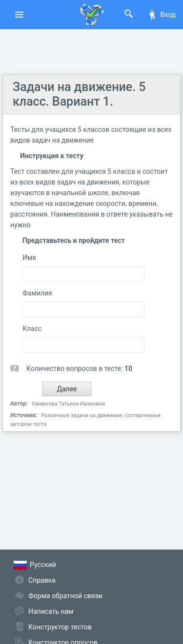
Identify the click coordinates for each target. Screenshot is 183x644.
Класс (32, 329)
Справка (42, 580)
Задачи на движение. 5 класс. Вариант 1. (79, 94)
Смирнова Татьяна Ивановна (68, 404)
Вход (162, 15)
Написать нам (51, 611)
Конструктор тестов (60, 627)
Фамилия (37, 293)
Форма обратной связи (65, 596)
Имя (29, 258)
